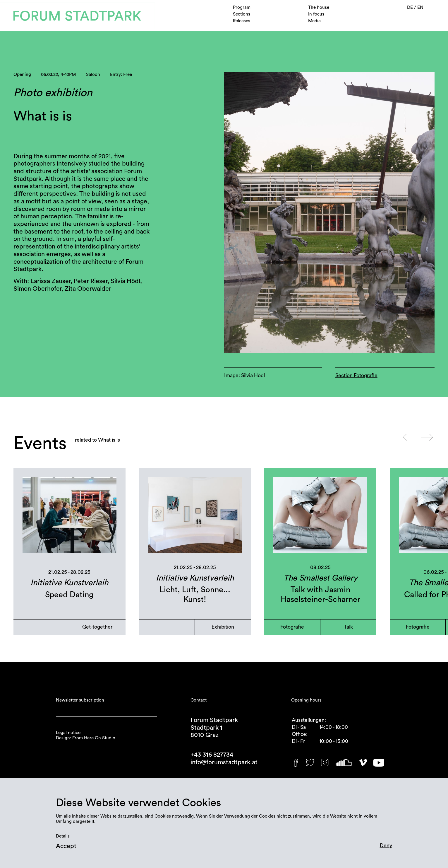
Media (314, 21)
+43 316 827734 (212, 755)
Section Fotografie (356, 376)
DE (411, 7)
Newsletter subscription (80, 700)
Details (63, 836)
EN (420, 7)
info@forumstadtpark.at (224, 762)
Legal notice (68, 733)
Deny (386, 846)
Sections (242, 14)
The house (319, 7)
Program (242, 7)
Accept (66, 846)
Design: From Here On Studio (86, 738)
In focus (316, 14)
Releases (242, 21)
